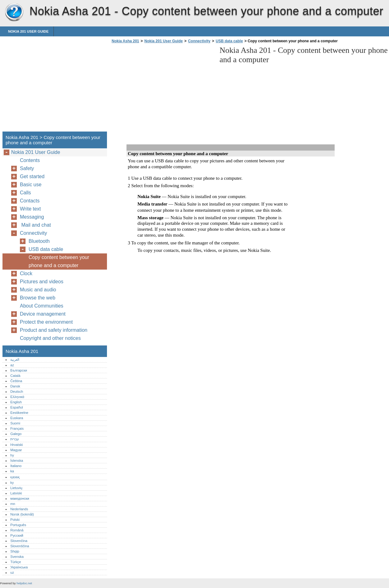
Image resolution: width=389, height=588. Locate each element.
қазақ (15, 477)
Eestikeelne (19, 413)
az (12, 365)
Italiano (16, 466)
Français (17, 428)
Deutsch (17, 391)
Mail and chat (37, 225)
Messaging (32, 217)
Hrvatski (16, 445)
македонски (20, 498)
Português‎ (18, 525)
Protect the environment (46, 322)
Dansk (15, 386)
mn (13, 504)
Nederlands (19, 509)
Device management (43, 314)
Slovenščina (20, 546)
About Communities (42, 306)
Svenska (17, 557)
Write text (30, 209)
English (16, 402)
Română (17, 530)
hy (12, 455)
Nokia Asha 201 (14, 12)
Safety (27, 168)
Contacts (30, 201)
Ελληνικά (17, 397)
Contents (30, 160)
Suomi (15, 423)
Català (15, 376)
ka (12, 471)
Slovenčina (19, 541)
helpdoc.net (24, 583)
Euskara (17, 418)
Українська (19, 567)
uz (12, 572)
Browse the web (38, 298)
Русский (17, 535)
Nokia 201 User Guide (28, 31)
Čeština (16, 381)
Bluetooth (39, 241)
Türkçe (16, 562)
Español (16, 407)
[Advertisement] (162, 89)
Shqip (15, 551)
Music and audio (38, 290)
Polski (15, 520)
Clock (26, 273)
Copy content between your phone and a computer (59, 261)
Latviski (16, 493)
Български (19, 370)
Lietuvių (16, 488)
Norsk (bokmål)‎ (22, 514)
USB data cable (229, 41)
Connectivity (199, 41)
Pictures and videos (42, 282)
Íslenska (17, 461)
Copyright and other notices (50, 338)
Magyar (16, 450)
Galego (16, 434)
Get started (32, 176)
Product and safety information (54, 330)
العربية (15, 359)
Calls (25, 193)
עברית (15, 439)
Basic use (31, 185)
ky (12, 483)
